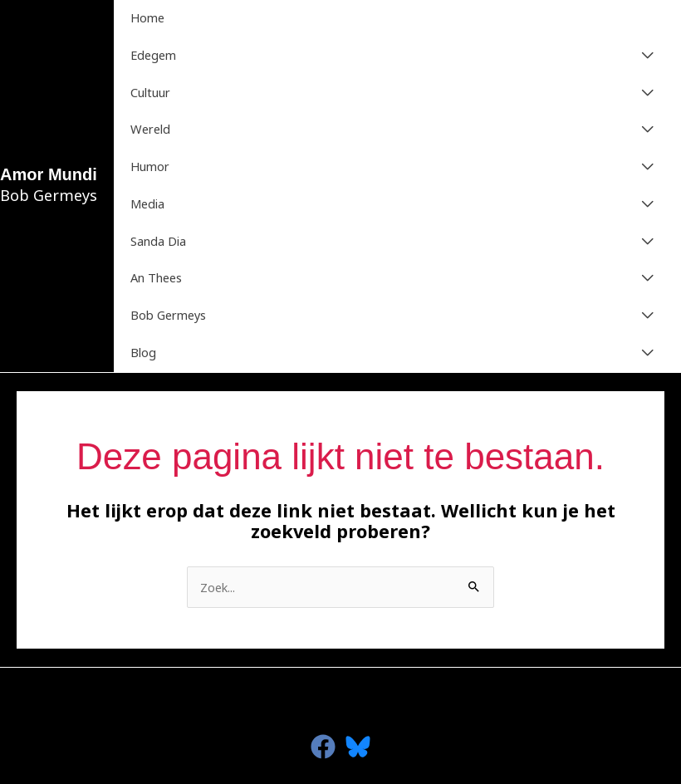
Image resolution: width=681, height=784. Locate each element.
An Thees (156, 277)
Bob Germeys (168, 315)
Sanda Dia (158, 241)
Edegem (153, 55)
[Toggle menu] (647, 56)
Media (147, 203)
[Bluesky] (358, 747)
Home (147, 17)
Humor (150, 166)
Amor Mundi (49, 174)
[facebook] (323, 747)
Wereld (150, 129)
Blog (143, 352)
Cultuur (150, 92)
